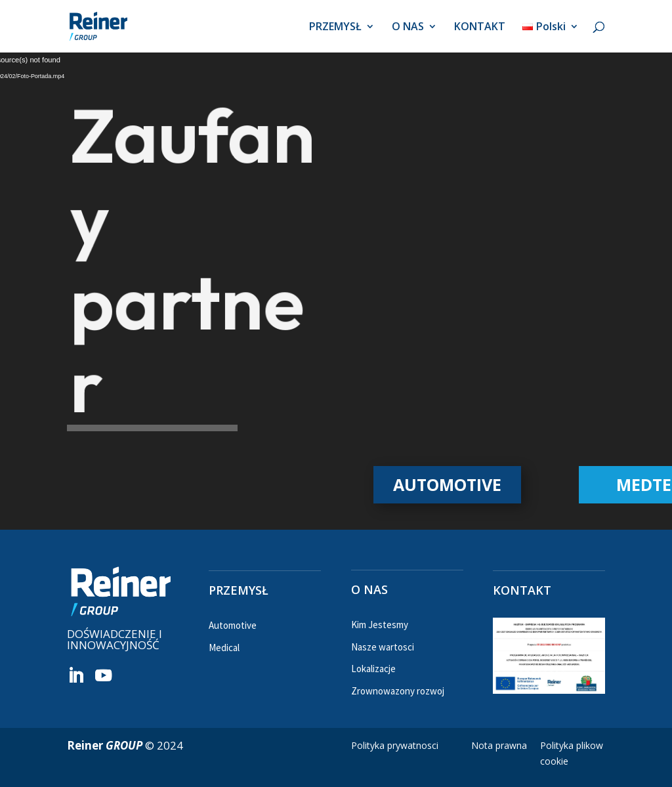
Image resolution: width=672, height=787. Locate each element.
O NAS (408, 28)
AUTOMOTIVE (447, 484)
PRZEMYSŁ (335, 28)
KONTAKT (480, 28)
